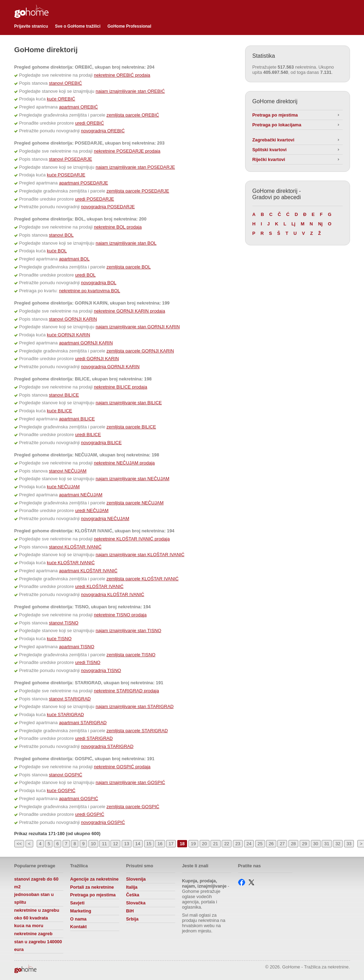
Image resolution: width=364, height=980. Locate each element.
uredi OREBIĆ (90, 123)
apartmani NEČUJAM (81, 495)
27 (282, 844)
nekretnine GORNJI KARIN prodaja (129, 311)
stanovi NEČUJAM (68, 471)
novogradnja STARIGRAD (107, 746)
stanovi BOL (61, 235)
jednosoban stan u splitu (34, 898)
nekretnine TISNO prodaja (120, 615)
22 (227, 844)
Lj (294, 224)
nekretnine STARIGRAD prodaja (126, 691)
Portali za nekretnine (92, 887)
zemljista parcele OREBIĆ (133, 115)
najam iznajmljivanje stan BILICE (129, 403)
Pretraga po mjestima (275, 115)
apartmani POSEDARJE (84, 183)
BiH (130, 911)
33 (349, 844)
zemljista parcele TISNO (131, 655)
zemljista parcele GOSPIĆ (133, 807)
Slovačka (136, 903)
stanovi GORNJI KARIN (73, 319)
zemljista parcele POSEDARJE (138, 191)
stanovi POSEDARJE (71, 159)
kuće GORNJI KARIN (69, 335)
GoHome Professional (129, 26)
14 (138, 844)
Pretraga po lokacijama (277, 125)
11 (104, 844)
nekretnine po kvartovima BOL (90, 291)
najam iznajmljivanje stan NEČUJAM (132, 479)
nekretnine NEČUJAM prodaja (124, 463)
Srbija (133, 919)
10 (93, 844)
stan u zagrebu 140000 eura (38, 946)
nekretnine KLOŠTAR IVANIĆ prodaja (132, 539)
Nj (320, 224)
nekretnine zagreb (34, 934)
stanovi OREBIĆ (66, 83)
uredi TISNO (88, 662)
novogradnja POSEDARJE (108, 207)
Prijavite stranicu (31, 26)
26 (271, 844)
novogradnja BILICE (101, 443)
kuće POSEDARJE (66, 175)
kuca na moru (29, 926)
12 (115, 844)
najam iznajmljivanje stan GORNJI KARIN (138, 327)
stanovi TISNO (64, 623)
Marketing (81, 911)
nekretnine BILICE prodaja (120, 387)
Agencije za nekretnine (95, 879)
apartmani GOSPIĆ (79, 799)
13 (127, 844)
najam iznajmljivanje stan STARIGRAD (134, 706)
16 (160, 844)
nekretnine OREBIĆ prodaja (122, 75)
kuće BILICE (59, 411)
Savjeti (77, 903)
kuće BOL (57, 251)
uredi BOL (85, 275)
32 (338, 844)
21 (215, 844)
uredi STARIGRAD (94, 738)
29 (305, 844)
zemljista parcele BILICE (131, 427)
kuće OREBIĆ (61, 99)
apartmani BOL (74, 259)
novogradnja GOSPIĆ (103, 822)
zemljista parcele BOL (129, 267)
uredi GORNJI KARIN (97, 359)
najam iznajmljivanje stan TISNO (128, 631)
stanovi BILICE (64, 395)
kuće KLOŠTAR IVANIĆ (71, 563)
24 (249, 844)
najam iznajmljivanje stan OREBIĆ (130, 91)
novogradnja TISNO (101, 670)
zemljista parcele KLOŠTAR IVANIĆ (143, 579)
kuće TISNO (59, 639)
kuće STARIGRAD (65, 715)
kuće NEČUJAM (63, 487)
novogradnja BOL (99, 283)
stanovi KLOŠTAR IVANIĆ (75, 547)
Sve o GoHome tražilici (78, 26)
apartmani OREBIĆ (78, 107)
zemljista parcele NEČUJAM (135, 503)
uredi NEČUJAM (92, 510)
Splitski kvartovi (270, 150)
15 (149, 844)
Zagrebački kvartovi (273, 140)
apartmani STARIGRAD (83, 723)
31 (327, 844)
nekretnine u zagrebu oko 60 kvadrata (37, 914)
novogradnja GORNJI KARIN (110, 367)
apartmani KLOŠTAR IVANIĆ (88, 571)
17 (171, 844)
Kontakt (79, 927)
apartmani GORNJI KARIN (86, 343)
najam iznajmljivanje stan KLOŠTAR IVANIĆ (140, 555)
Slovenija (136, 879)
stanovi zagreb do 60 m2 (37, 883)
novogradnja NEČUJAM (105, 519)
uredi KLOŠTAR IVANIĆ (99, 586)
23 (238, 844)
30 (316, 844)
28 (293, 844)
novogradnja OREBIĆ (103, 131)
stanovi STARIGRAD (70, 699)
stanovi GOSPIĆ (66, 775)
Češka (133, 895)
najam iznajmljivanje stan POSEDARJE (135, 167)
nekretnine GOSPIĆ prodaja (122, 767)
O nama (78, 919)
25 (260, 844)
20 (205, 844)
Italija (132, 887)
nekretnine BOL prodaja (118, 227)
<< (19, 844)
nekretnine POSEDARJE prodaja (127, 151)
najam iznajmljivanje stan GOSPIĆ (130, 782)
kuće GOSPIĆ (61, 790)
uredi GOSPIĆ (90, 814)
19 (193, 844)
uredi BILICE (88, 435)
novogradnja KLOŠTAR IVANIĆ (113, 594)
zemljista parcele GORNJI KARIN (140, 351)
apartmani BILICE (77, 419)
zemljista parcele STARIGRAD (137, 731)
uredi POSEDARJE (95, 199)
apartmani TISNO (77, 647)
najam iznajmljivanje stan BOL (126, 243)
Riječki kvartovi (269, 159)
